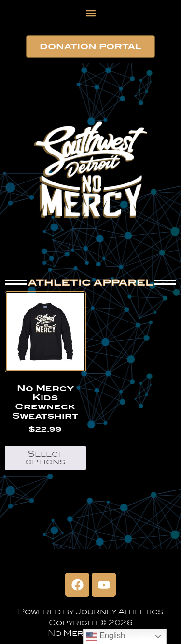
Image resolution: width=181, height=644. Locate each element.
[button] (90, 13)
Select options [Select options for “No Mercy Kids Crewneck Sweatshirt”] (45, 458)
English (105, 636)
